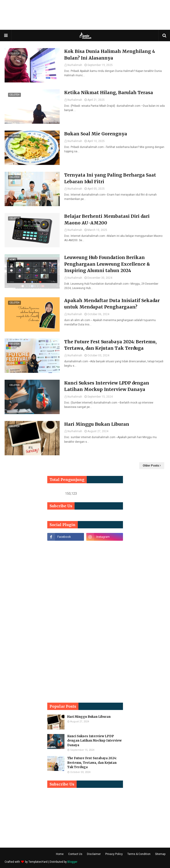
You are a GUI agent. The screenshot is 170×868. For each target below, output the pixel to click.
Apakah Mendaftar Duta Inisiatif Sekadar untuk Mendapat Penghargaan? (112, 304)
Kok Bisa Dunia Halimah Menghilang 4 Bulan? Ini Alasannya (110, 55)
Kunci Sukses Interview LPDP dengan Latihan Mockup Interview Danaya (107, 386)
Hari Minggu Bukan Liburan (97, 424)
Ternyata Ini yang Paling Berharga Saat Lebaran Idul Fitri (110, 178)
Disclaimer (94, 854)
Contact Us (75, 854)
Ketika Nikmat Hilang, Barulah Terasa (109, 93)
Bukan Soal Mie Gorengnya (96, 134)
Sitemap (160, 854)
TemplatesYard (38, 862)
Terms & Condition (139, 854)
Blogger (72, 862)
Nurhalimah (75, 65)
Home (60, 854)
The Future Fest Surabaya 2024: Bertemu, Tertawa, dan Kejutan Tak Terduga (110, 345)
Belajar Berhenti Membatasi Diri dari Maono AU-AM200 (107, 220)
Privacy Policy (114, 854)
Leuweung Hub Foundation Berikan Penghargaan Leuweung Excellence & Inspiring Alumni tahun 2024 (107, 264)
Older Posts (151, 465)
